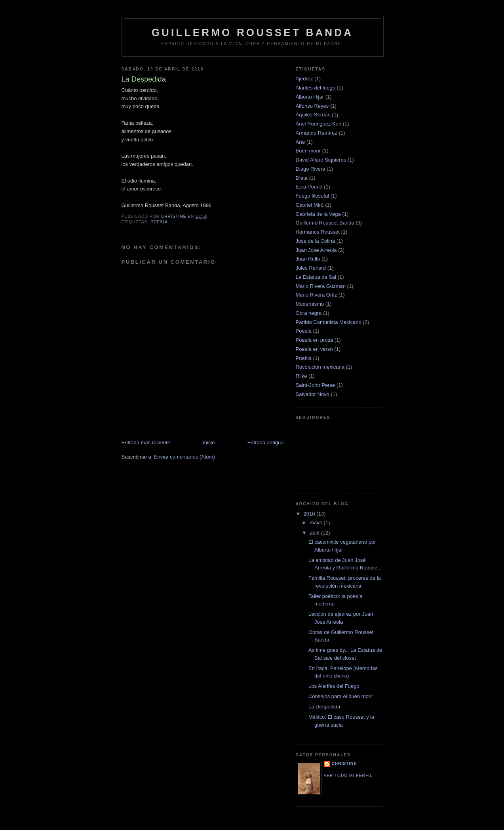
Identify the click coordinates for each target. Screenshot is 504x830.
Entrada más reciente (146, 443)
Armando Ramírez (317, 133)
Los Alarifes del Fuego (334, 686)
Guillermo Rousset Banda (253, 32)
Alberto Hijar (310, 97)
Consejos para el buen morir (341, 696)
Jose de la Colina (316, 241)
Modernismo (310, 304)
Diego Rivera (311, 169)
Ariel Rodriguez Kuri (319, 124)
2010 (310, 514)
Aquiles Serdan (313, 115)
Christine (344, 764)
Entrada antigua (266, 443)
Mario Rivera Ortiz (317, 295)
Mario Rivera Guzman (321, 286)
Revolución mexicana (320, 367)
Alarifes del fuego (316, 88)
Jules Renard (311, 268)
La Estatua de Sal (316, 277)
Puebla (304, 358)
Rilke (301, 376)
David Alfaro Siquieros (321, 160)
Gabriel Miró (310, 205)
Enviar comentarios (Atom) (184, 457)
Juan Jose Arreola (316, 250)
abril (315, 533)
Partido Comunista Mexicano (329, 322)
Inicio (209, 443)
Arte (300, 142)
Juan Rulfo (308, 259)
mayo (317, 523)
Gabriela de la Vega (318, 214)
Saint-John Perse (316, 385)
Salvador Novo (313, 394)
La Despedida (324, 707)
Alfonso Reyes (312, 106)
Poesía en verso (314, 349)
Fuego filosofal (313, 196)
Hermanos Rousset (318, 232)
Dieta (302, 178)
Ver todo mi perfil (348, 776)
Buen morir (308, 151)
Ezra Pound (309, 187)
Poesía (159, 222)
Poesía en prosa (315, 340)
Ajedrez (304, 79)
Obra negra (309, 313)
